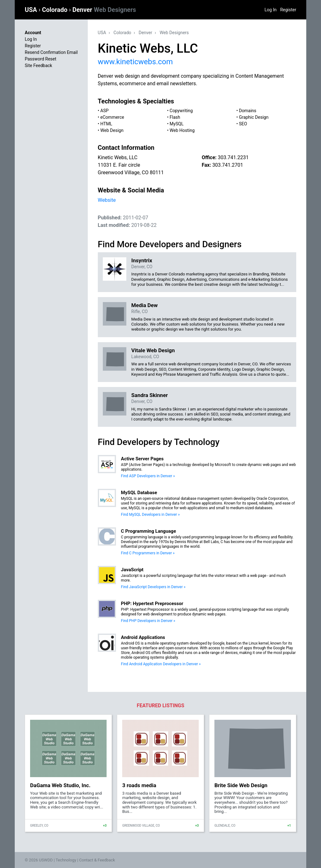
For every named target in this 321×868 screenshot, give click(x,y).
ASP (104, 111)
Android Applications (143, 637)
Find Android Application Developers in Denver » (161, 664)
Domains (247, 111)
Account (33, 33)
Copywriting (181, 111)
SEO (243, 124)
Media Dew (145, 305)
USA (32, 10)
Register (288, 10)
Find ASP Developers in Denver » (148, 476)
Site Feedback (38, 65)
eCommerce (112, 117)
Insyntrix (142, 260)
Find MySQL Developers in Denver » (150, 515)
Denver (104, 10)
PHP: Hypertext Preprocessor (152, 604)
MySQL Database (139, 493)
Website (107, 200)
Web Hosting (182, 130)
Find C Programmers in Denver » (148, 553)
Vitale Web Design (153, 350)
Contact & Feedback (97, 860)
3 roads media (139, 785)
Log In (271, 10)
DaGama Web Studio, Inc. (60, 785)
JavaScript (132, 570)
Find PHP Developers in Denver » (148, 621)
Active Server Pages (142, 459)
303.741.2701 (228, 165)
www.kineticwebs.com (135, 62)
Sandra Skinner (150, 395)
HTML (106, 124)
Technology (66, 860)
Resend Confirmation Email (51, 52)
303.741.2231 (233, 157)
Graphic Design (254, 117)
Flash (175, 117)
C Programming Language (149, 531)
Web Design (112, 130)
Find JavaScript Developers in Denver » (153, 587)
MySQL (176, 124)
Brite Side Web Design (241, 785)
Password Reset (41, 59)
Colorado (55, 10)
